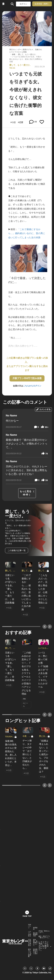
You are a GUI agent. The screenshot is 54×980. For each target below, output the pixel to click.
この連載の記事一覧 (17, 550)
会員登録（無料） (42, 4)
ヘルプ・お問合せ (30, 934)
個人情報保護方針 (35, 934)
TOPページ (30, 926)
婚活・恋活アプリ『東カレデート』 (44, 937)
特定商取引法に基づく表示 (35, 952)
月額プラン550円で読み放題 (27, 378)
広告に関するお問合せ (30, 943)
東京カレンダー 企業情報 (30, 953)
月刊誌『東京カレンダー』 (44, 932)
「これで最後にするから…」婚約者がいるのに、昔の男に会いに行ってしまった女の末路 (27, 233)
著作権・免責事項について (35, 943)
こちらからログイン (32, 386)
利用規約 (35, 928)
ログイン (23, 4)
